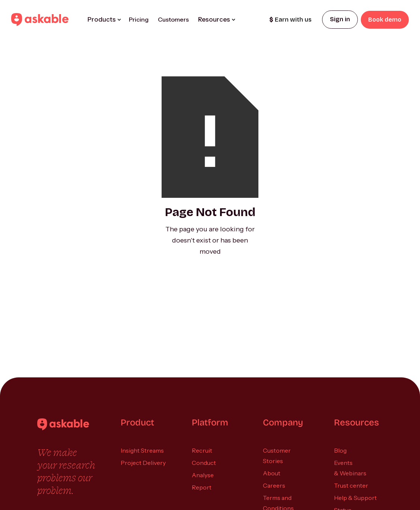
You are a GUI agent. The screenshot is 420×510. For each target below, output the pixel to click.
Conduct (204, 463)
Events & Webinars (350, 468)
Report (202, 487)
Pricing (139, 19)
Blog (340, 450)
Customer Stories (277, 456)
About (272, 473)
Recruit (202, 450)
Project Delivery (143, 463)
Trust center (351, 485)
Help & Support (355, 498)
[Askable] (63, 424)
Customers (173, 19)
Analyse (203, 475)
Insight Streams (142, 450)
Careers (274, 485)
